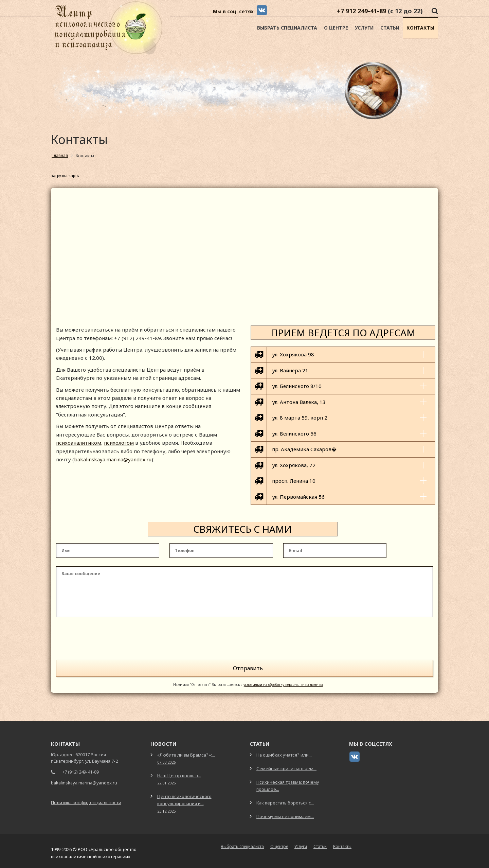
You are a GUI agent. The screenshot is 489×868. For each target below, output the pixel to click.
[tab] (343, 355)
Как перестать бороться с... (285, 803)
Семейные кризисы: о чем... (286, 768)
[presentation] (381, 640)
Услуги (364, 28)
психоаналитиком (79, 443)
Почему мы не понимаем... (285, 816)
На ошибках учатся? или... (284, 755)
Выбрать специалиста (287, 28)
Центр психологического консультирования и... (184, 803)
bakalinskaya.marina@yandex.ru (113, 459)
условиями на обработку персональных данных (283, 685)
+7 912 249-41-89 (361, 11)
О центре (336, 28)
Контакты (420, 28)
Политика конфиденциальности (86, 802)
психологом (119, 443)
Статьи (390, 28)
